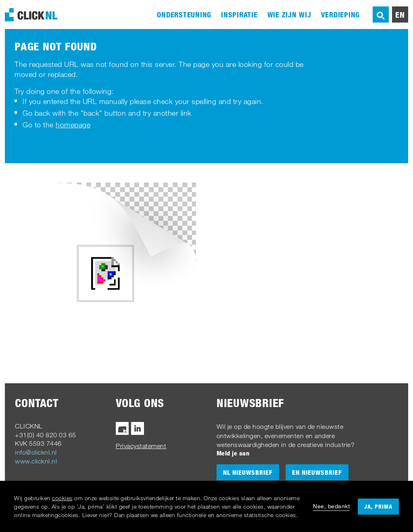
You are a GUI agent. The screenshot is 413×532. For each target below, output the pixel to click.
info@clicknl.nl (36, 452)
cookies (62, 498)
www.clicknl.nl (36, 461)
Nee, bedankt (331, 506)
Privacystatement (141, 446)
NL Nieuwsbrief (248, 472)
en (400, 15)
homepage (73, 125)
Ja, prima (378, 506)
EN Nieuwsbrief (317, 472)
